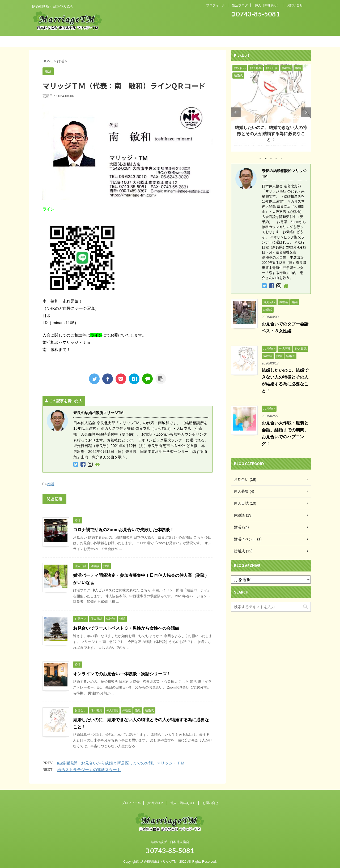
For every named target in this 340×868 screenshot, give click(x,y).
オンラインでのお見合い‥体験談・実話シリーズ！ (122, 674)
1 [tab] (260, 158)
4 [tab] (276, 158)
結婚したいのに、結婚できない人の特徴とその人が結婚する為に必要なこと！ (271, 134)
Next (306, 112)
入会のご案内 (191, 41)
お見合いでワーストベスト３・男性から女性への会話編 (126, 628)
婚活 (51, 484)
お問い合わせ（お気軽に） (277, 41)
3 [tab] (271, 158)
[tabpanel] (271, 108)
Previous (236, 112)
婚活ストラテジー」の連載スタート (89, 770)
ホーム (64, 41)
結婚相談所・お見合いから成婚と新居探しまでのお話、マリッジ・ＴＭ (121, 763)
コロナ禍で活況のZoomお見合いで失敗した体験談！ (124, 530)
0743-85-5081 (256, 14)
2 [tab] (266, 158)
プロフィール (216, 5)
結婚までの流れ (149, 41)
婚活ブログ (240, 5)
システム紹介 (106, 41)
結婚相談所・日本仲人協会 (170, 841)
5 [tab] (282, 158)
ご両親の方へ (234, 41)
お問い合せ (295, 5)
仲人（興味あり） (267, 5)
